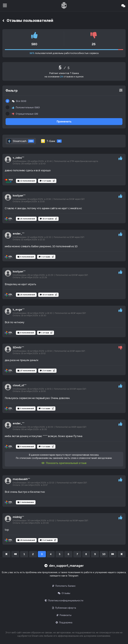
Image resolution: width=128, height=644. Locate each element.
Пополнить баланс (64, 586)
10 (104, 554)
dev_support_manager (64, 566)
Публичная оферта (64, 608)
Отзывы (64, 593)
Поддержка (64, 623)
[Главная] (64, 6)
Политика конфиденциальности (64, 601)
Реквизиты (64, 615)
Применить (64, 122)
